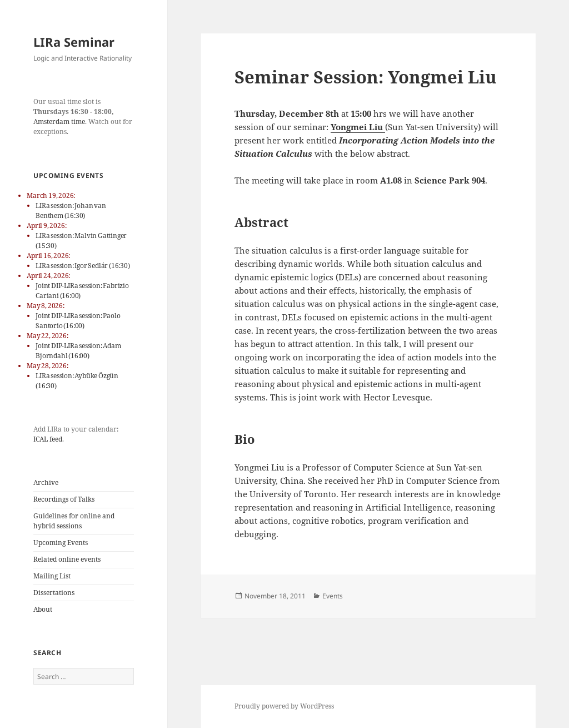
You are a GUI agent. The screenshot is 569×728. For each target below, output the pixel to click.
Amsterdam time (59, 122)
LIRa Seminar (74, 42)
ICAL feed (48, 439)
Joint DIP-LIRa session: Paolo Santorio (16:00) (78, 321)
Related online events (67, 559)
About (43, 609)
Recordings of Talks (64, 499)
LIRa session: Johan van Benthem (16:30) (71, 211)
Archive (46, 482)
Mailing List (52, 576)
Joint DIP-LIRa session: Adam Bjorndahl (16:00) (78, 351)
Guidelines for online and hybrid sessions (74, 521)
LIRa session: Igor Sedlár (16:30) (83, 266)
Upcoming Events (61, 543)
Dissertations (54, 593)
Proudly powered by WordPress (284, 706)
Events (333, 596)
